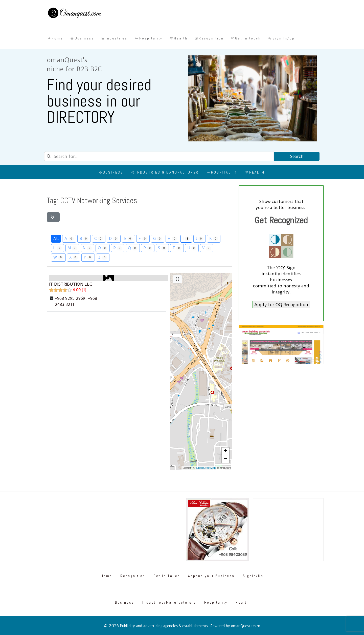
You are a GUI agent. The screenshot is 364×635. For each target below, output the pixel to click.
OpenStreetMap (206, 468)
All (56, 238)
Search (297, 156)
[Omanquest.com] (74, 14)
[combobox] (159, 156)
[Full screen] (177, 279)
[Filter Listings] (53, 217)
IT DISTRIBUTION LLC (71, 284)
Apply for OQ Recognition (281, 305)
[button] (225, 451)
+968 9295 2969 (70, 298)
